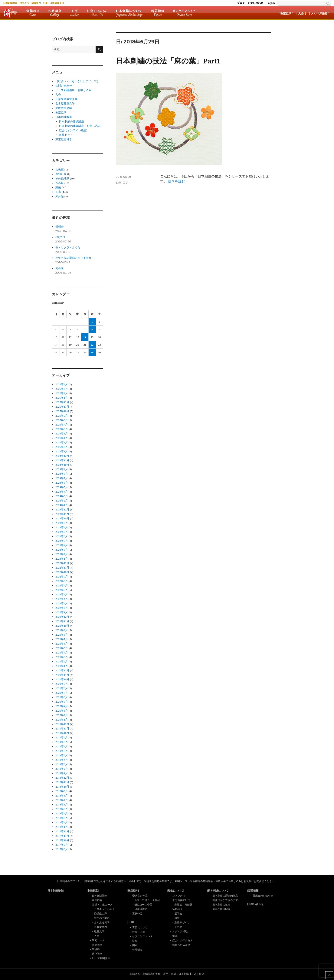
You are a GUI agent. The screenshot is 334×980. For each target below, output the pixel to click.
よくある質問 (102, 923)
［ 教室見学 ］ (286, 14)
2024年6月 (62, 483)
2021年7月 (62, 639)
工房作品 (137, 914)
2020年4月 (62, 706)
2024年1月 (62, 505)
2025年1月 (62, 451)
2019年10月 (62, 733)
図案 (135, 945)
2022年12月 (62, 563)
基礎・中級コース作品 (147, 900)
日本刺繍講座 (100, 896)
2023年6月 (62, 536)
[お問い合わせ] (256, 904)
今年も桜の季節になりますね (73, 258)
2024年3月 (62, 496)
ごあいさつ (179, 896)
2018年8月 (62, 796)
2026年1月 (62, 398)
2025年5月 (62, 433)
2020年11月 (62, 675)
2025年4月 (62, 438)
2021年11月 (62, 621)
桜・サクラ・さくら (68, 247)
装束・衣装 (139, 932)
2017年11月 (62, 836)
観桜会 (60, 227)
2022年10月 (62, 572)
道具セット (66, 135)
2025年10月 (62, 411)
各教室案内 (101, 927)
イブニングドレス (143, 936)
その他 (178, 927)
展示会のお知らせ (263, 896)
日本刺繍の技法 (221, 905)
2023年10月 (62, 518)
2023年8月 (62, 527)
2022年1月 (62, 612)
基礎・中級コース (102, 905)
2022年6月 (62, 590)
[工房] (130, 922)
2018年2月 (62, 822)
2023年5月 (62, 541)
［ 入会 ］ (301, 14)
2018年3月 (62, 818)
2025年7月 (62, 425)
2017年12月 (62, 831)
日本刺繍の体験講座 (71, 121)
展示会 (178, 914)
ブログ (241, 3)
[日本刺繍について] (218, 891)
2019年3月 (62, 764)
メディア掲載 (180, 931)
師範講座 (97, 945)
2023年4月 (62, 545)
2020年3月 (62, 711)
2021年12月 (62, 617)
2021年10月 (62, 626)
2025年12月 (62, 402)
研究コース (98, 940)
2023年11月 (62, 514)
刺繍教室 (33, 13)
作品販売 (137, 950)
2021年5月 (62, 648)
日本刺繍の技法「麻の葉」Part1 (168, 61)
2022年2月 (62, 608)
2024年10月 (62, 465)
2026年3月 (62, 389)
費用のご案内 (102, 918)
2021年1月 (62, 666)
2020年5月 (62, 702)
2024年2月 (62, 501)
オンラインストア (184, 13)
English (271, 3)
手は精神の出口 (181, 900)
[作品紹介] (133, 891)
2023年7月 (62, 532)
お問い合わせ (256, 3)
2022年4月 (62, 599)
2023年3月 (62, 550)
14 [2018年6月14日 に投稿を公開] (85, 337)
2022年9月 (62, 577)
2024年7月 (62, 478)
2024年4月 (62, 492)
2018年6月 (62, 804)
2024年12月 (62, 456)
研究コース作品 (143, 905)
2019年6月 (62, 751)
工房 (74, 13)
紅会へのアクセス (183, 940)
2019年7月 (62, 746)
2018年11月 (62, 782)
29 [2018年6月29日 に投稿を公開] (92, 352)
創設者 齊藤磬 (183, 905)
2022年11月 (62, 568)
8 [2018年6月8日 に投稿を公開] (92, 329)
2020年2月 (62, 715)
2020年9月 (62, 684)
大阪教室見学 (64, 108)
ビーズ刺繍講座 (101, 958)
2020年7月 (62, 693)
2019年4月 (62, 760)
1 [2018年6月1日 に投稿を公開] (92, 322)
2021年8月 (62, 635)
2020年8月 (62, 688)
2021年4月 (62, 653)
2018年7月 (62, 800)
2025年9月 (62, 416)
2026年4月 (62, 384)
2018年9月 (62, 791)
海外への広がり (181, 945)
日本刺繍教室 (64, 117)
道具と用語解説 (221, 909)
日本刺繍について (129, 13)
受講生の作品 (140, 896)
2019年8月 (62, 742)
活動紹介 (177, 909)
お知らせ (61, 174)
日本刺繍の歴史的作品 (225, 896)
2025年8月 (62, 420)
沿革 (175, 936)
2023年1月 (62, 559)
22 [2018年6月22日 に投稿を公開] (92, 345)
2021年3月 (62, 657)
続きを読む (176, 181)
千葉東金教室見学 (66, 99)
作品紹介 (55, 13)
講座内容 (97, 900)
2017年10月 (62, 840)
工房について (140, 927)
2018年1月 (62, 827)
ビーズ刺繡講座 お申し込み (73, 90)
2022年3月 (62, 603)
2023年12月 (62, 509)
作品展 (60, 183)
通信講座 (97, 954)
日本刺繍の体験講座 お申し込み (80, 126)
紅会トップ (10, 13)
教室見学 (61, 112)
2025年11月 (62, 407)
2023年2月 (62, 554)
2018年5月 (62, 809)
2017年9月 (62, 845)
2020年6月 (62, 697)
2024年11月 (62, 460)
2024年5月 (62, 487)
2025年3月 (62, 442)
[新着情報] (253, 891)
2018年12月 (62, 778)
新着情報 (158, 13)
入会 (58, 95)
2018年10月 (62, 787)
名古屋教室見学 (65, 104)
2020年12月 (62, 670)
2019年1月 (62, 773)
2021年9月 (62, 630)
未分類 (60, 196)
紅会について (97, 13)
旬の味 (60, 268)
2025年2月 (62, 447)
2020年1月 (62, 720)
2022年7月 (62, 585)
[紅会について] (176, 891)
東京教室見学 (64, 139)
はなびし (61, 237)
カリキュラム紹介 (104, 909)
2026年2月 (62, 393)
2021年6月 (62, 644)
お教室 (60, 170)
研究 (135, 941)
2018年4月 (62, 813)
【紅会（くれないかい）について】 (78, 81)
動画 (119, 183)
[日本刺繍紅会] (55, 891)
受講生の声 (101, 914)
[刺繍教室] (93, 891)
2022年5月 (62, 594)
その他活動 (62, 178)
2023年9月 (62, 523)
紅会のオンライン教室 (73, 130)
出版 (177, 918)
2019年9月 (62, 737)
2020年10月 (62, 679)
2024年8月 (62, 474)
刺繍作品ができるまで (225, 900)
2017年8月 (62, 849)
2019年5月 (62, 755)
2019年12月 (62, 724)
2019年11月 (62, 729)
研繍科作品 (141, 909)
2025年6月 (62, 429)
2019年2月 (62, 769)
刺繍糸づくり (182, 923)
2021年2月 (62, 661)
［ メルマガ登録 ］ (319, 14)
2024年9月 (62, 469)
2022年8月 (62, 581)
